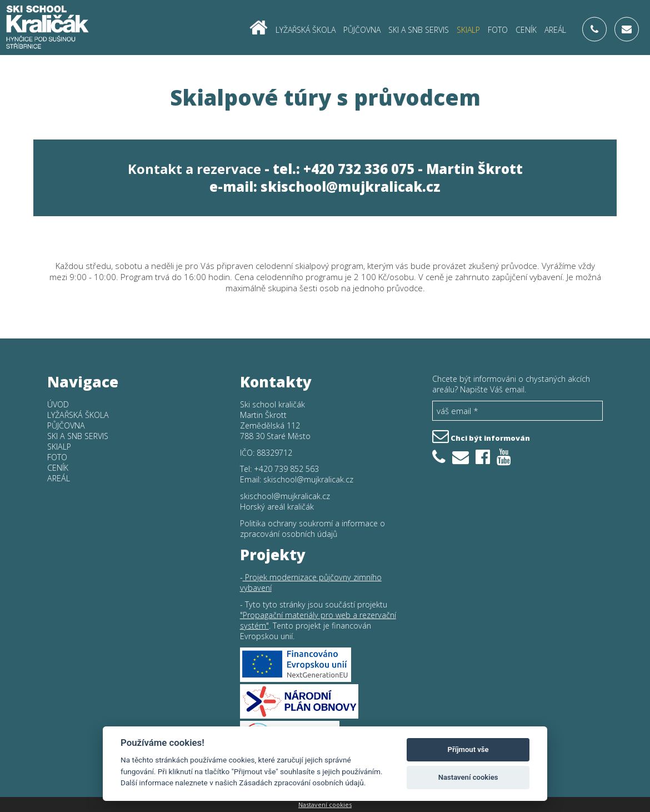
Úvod (58, 404)
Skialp (468, 29)
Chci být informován (481, 435)
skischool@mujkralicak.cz (351, 187)
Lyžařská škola (306, 29)
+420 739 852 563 (286, 469)
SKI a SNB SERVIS (419, 29)
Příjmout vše (468, 749)
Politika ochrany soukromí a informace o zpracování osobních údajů (312, 529)
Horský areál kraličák (277, 507)
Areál (555, 29)
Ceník (526, 29)
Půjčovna (362, 29)
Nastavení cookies (325, 804)
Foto (498, 29)
